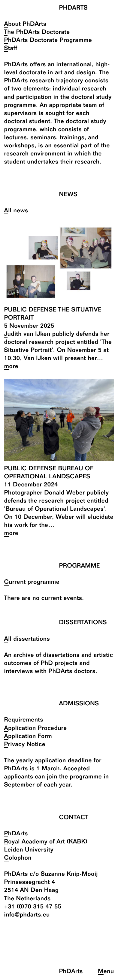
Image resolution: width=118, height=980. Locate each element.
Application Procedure (36, 729)
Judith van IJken (27, 334)
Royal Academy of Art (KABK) (46, 842)
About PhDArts (25, 24)
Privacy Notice (25, 745)
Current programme (32, 582)
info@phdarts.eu (27, 915)
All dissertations (27, 639)
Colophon (18, 858)
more (11, 367)
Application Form (28, 737)
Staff (11, 49)
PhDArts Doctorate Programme (48, 41)
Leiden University (29, 850)
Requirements (24, 720)
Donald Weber (64, 493)
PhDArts (16, 834)
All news (16, 211)
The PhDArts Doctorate (37, 32)
